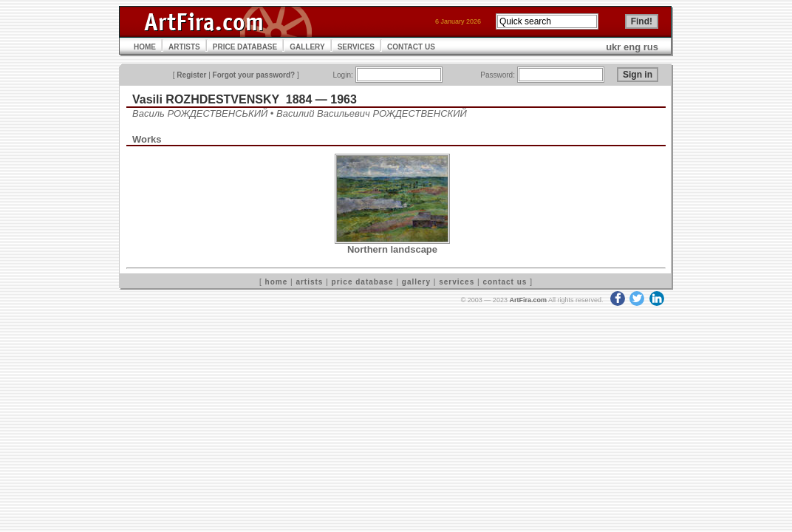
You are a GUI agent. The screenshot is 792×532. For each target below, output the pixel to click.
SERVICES (356, 47)
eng (632, 47)
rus (651, 47)
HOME (145, 47)
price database (363, 282)
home (277, 282)
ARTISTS (184, 47)
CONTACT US (411, 47)
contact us (505, 282)
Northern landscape (392, 249)
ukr (613, 47)
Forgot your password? (254, 75)
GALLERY (307, 47)
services (457, 282)
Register (191, 75)
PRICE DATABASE (245, 47)
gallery (416, 282)
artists (309, 282)
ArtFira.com (528, 300)
